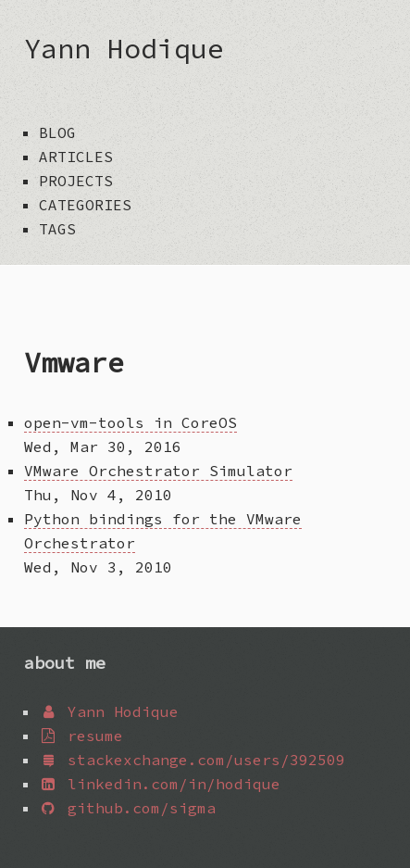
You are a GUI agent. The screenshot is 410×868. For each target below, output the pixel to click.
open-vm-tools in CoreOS (130, 422)
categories (85, 205)
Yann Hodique (124, 48)
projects (76, 181)
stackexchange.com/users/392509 (192, 760)
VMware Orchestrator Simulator (158, 471)
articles (76, 157)
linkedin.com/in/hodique (160, 784)
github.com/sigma (127, 808)
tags (57, 229)
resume (81, 736)
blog (57, 132)
